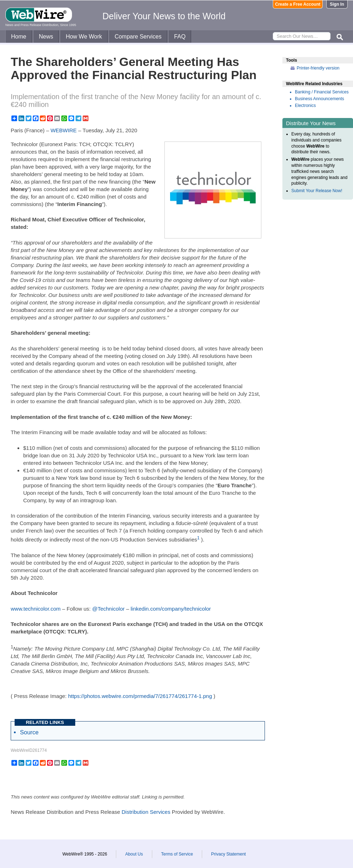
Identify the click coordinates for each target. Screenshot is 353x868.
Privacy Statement (228, 854)
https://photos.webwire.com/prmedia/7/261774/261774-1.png (140, 696)
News (46, 37)
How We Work (84, 37)
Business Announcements (319, 99)
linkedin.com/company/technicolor (171, 609)
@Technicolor (108, 609)
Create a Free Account (298, 4)
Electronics (305, 106)
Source (29, 732)
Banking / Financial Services (322, 92)
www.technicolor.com (36, 609)
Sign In (337, 4)
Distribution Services (146, 812)
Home (19, 37)
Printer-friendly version (318, 68)
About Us (134, 854)
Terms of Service (177, 854)
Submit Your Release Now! (317, 191)
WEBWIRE (64, 130)
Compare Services (138, 37)
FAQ (180, 37)
